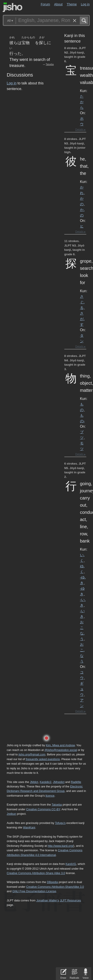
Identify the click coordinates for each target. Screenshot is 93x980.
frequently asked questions (43, 759)
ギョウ (82, 689)
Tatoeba (50, 64)
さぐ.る (82, 302)
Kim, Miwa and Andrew (60, 745)
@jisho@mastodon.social (61, 750)
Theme (72, 4)
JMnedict (59, 782)
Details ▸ (80, 130)
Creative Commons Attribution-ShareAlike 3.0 (55, 887)
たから (82, 102)
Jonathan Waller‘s (48, 900)
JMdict (34, 782)
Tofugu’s (60, 823)
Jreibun (11, 814)
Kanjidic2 (45, 782)
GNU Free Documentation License (34, 891)
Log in (85, 4)
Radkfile (76, 782)
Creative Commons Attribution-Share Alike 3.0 (36, 873)
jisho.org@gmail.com (32, 754)
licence (50, 796)
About (58, 4)
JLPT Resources (70, 900)
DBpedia (52, 882)
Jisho (13, 7)
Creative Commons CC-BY (43, 809)
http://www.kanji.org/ (61, 846)
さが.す (82, 319)
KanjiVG (71, 864)
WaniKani (29, 827)
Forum (45, 4)
